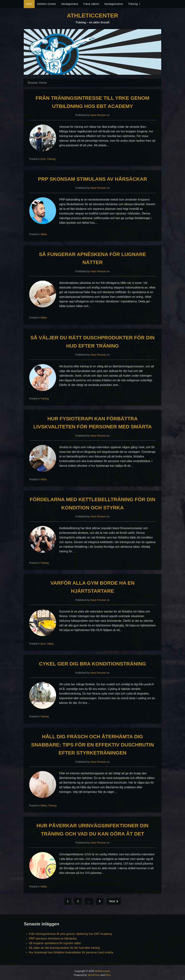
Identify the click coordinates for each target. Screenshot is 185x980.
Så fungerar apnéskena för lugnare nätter (55, 943)
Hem (29, 4)
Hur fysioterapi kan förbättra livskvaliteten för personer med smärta (71, 952)
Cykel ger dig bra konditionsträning (93, 664)
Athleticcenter (92, 16)
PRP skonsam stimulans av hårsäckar (93, 179)
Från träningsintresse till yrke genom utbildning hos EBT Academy (71, 934)
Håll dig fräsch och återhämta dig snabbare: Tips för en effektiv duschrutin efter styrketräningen (92, 745)
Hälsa (44, 234)
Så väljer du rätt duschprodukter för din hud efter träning (64, 948)
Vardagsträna (70, 4)
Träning (133, 4)
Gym (43, 159)
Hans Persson (98, 115)
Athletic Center (47, 4)
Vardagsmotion (114, 4)
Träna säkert (91, 4)
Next (113, 901)
